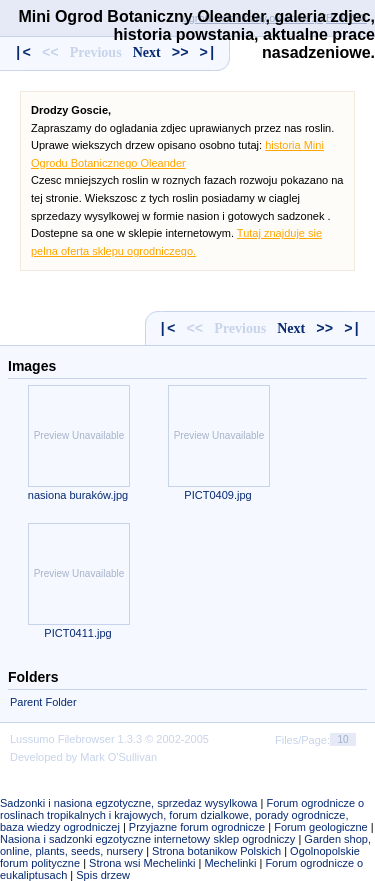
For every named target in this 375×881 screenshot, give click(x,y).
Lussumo (32, 739)
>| (352, 329)
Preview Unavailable (79, 435)
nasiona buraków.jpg (78, 495)
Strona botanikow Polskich (216, 851)
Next (291, 328)
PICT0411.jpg (77, 633)
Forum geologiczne (321, 827)
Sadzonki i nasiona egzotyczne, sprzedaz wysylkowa (128, 803)
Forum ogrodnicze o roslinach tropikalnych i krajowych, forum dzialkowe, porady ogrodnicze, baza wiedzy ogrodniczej (182, 815)
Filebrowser (86, 739)
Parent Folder (43, 702)
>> (324, 329)
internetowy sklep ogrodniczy (224, 839)
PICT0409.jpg (217, 495)
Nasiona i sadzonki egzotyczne (75, 839)
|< (167, 329)
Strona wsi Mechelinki (142, 863)
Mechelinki (230, 863)
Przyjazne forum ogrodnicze (197, 827)
